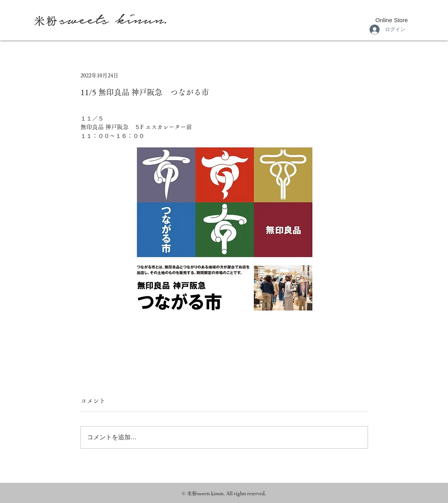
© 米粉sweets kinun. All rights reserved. (224, 493)
